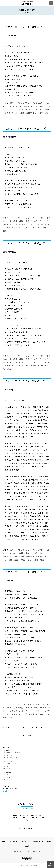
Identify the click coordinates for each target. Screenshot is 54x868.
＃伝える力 (16, 228)
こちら (5, 791)
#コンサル (7, 106)
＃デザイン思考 (42, 557)
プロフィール (14, 842)
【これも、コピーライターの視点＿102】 (25, 243)
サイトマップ (18, 851)
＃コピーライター (26, 110)
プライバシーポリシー (33, 851)
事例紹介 (49, 842)
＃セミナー (39, 110)
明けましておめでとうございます (12, 752)
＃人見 (14, 113)
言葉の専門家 (7, 768)
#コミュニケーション (41, 103)
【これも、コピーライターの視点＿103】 (25, 129)
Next (30, 735)
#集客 (27, 106)
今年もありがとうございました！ (12, 757)
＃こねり (34, 106)
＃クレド (13, 110)
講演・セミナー (38, 842)
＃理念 (40, 113)
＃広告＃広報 (31, 113)
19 (23, 735)
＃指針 (9, 369)
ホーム (4, 842)
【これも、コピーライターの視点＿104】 (25, 27)
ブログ (27, 846)
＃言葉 (40, 366)
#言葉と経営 (18, 106)
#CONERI (12, 103)
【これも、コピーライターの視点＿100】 (25, 572)
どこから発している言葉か (10, 763)
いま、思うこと (7, 774)
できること (26, 842)
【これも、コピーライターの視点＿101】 (25, 381)
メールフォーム (28, 829)
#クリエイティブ (24, 103)
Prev (8, 728)
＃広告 (21, 113)
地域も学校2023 (7, 780)
